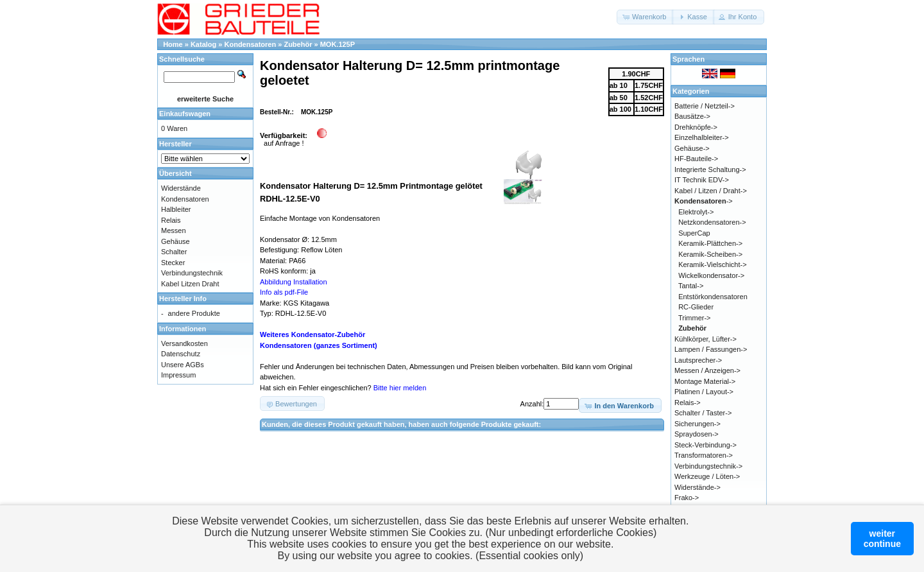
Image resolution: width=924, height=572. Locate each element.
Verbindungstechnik (192, 273)
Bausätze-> (692, 116)
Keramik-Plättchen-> (710, 243)
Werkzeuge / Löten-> (707, 476)
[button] (645, 17)
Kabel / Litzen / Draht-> (711, 191)
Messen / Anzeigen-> (707, 370)
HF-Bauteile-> (696, 159)
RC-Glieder (696, 307)
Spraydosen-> (697, 434)
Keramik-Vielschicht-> (712, 264)
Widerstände (181, 188)
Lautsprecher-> (698, 360)
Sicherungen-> (697, 424)
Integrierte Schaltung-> (710, 169)
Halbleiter (176, 209)
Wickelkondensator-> (711, 275)
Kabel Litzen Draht (190, 284)
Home (173, 44)
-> (704, 201)
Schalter (174, 252)
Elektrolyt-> (696, 212)
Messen (174, 230)
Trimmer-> (695, 318)
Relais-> (688, 403)
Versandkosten (184, 343)
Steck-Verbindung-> (706, 445)
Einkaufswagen (185, 114)
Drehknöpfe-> (696, 127)
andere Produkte (194, 313)
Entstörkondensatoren (713, 297)
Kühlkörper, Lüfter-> (706, 339)
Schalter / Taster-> (703, 413)
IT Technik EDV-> (702, 180)
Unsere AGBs (183, 365)
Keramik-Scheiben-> (710, 254)
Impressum (178, 375)
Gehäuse (175, 241)
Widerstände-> (697, 487)
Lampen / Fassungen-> (711, 349)
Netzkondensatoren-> (712, 222)
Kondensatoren (251, 44)
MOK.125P (338, 44)
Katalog (203, 44)
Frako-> (687, 498)
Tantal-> (691, 286)
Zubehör (298, 44)
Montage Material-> (705, 381)
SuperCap (694, 233)
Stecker (173, 263)
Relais (171, 220)
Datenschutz (181, 354)
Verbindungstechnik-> (708, 466)
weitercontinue (882, 539)
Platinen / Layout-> (704, 392)
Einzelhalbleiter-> (702, 137)
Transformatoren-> (704, 455)
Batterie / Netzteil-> (705, 106)
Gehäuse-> (692, 148)
